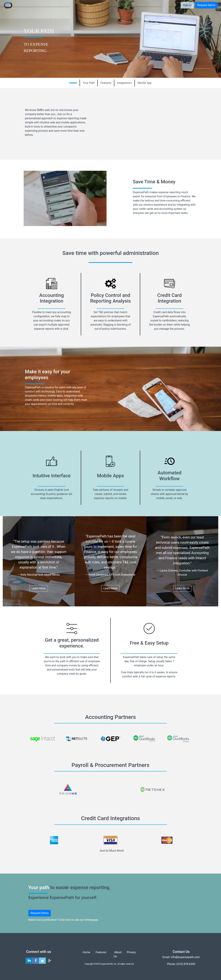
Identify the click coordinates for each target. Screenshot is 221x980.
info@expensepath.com (185, 957)
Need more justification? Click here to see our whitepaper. (64, 920)
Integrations (124, 83)
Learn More (39, 588)
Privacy (131, 952)
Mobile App (145, 83)
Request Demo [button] (206, 5)
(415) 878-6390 (186, 964)
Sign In (187, 5)
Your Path (89, 83)
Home (73, 83)
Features (106, 83)
